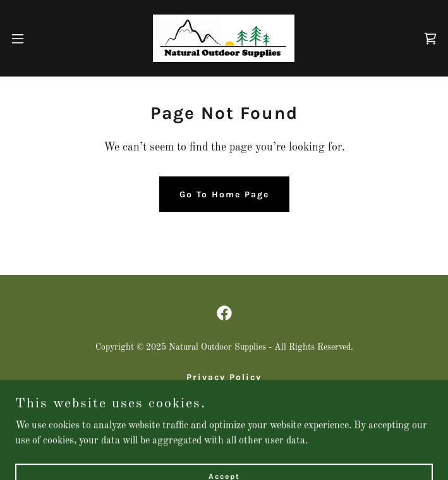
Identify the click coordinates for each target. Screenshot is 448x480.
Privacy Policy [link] (224, 377)
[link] (224, 38)
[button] (38, 39)
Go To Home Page (224, 194)
